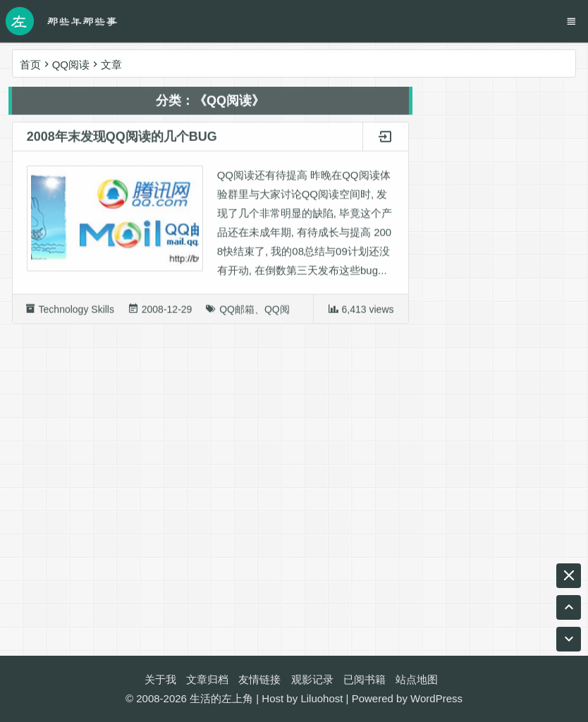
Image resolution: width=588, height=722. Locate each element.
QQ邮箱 (237, 312)
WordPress (436, 698)
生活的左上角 (221, 698)
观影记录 (312, 679)
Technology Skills (76, 312)
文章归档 (207, 679)
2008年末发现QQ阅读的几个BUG (122, 140)
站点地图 (417, 679)
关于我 (160, 679)
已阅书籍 (365, 679)
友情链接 (259, 679)
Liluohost (321, 698)
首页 (30, 65)
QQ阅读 (282, 312)
